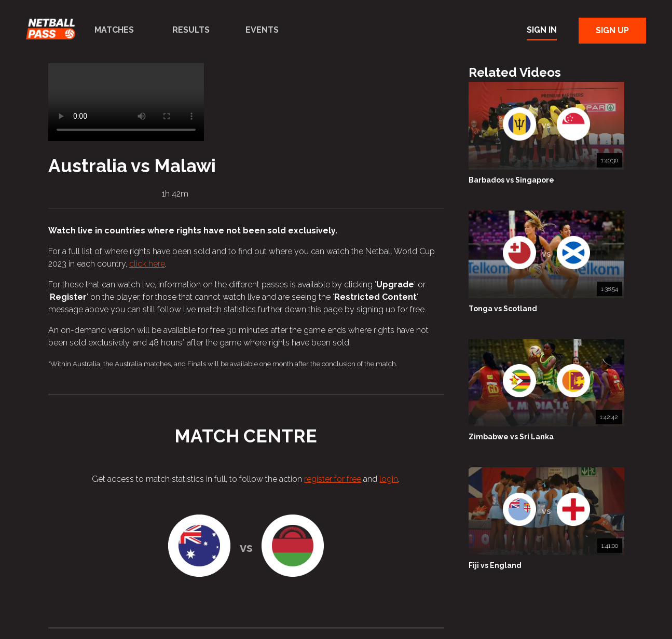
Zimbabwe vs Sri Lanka (511, 437)
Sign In (542, 30)
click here (147, 264)
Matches (114, 30)
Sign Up (612, 30)
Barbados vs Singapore (511, 180)
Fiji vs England (495, 565)
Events (262, 30)
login (389, 479)
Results (191, 30)
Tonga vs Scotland (503, 309)
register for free (333, 479)
